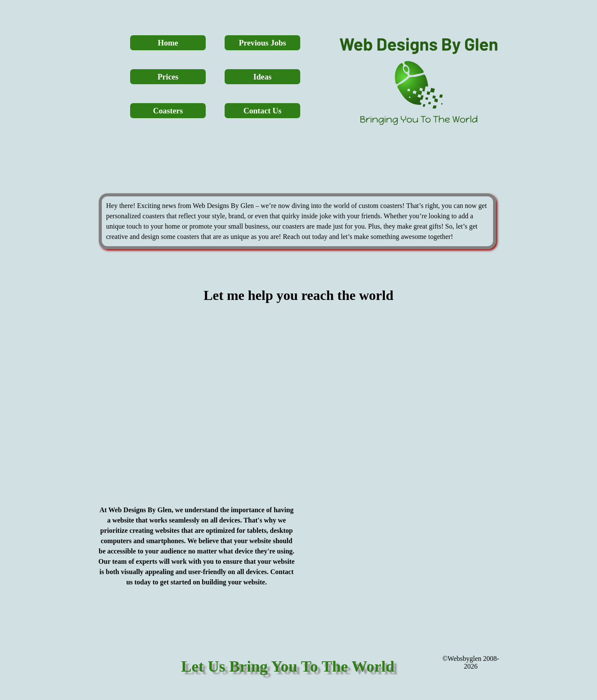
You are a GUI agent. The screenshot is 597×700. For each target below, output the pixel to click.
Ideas (263, 77)
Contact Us (263, 111)
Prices (168, 77)
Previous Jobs (262, 43)
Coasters (168, 111)
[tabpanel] (297, 221)
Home (168, 43)
